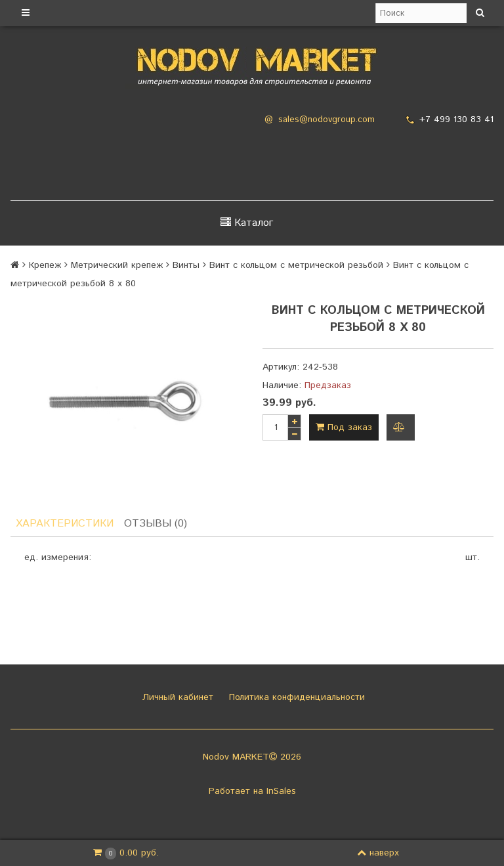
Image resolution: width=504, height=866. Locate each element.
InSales (281, 791)
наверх (378, 853)
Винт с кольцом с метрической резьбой (296, 265)
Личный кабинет (176, 697)
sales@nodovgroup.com (326, 120)
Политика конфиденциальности (295, 697)
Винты (186, 265)
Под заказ (344, 427)
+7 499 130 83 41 (456, 119)
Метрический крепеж (117, 265)
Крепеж (45, 265)
